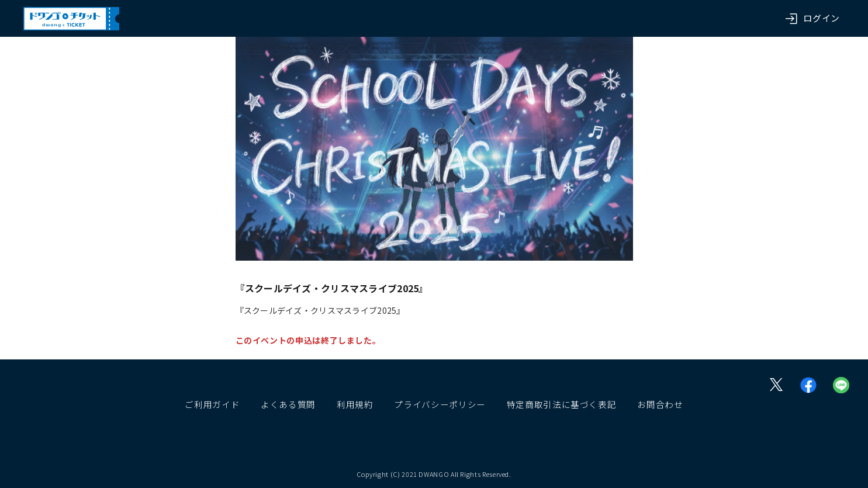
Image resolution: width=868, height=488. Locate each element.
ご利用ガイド (212, 404)
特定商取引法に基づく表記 (562, 404)
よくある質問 (288, 404)
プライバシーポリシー (440, 404)
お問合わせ (660, 404)
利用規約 (355, 404)
